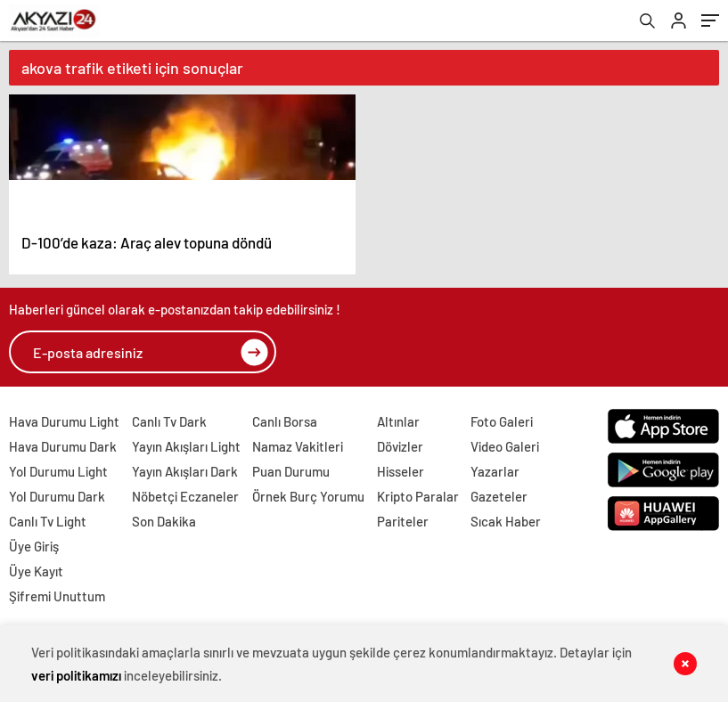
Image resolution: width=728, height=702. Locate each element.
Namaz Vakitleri (298, 446)
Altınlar (398, 421)
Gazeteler (499, 496)
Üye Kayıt (36, 571)
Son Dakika (164, 521)
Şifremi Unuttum (57, 596)
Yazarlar (495, 471)
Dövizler (400, 446)
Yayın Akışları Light (186, 446)
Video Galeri (505, 446)
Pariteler (403, 521)
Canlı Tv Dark (169, 421)
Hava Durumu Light (64, 421)
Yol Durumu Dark (57, 496)
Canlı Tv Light (48, 521)
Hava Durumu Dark (63, 446)
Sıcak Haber (506, 521)
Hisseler (401, 471)
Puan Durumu (291, 471)
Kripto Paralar (418, 496)
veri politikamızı (76, 675)
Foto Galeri (502, 421)
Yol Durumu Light (58, 471)
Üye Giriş (34, 546)
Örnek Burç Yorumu (308, 496)
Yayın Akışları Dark (185, 471)
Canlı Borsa (285, 421)
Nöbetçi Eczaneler (185, 496)
